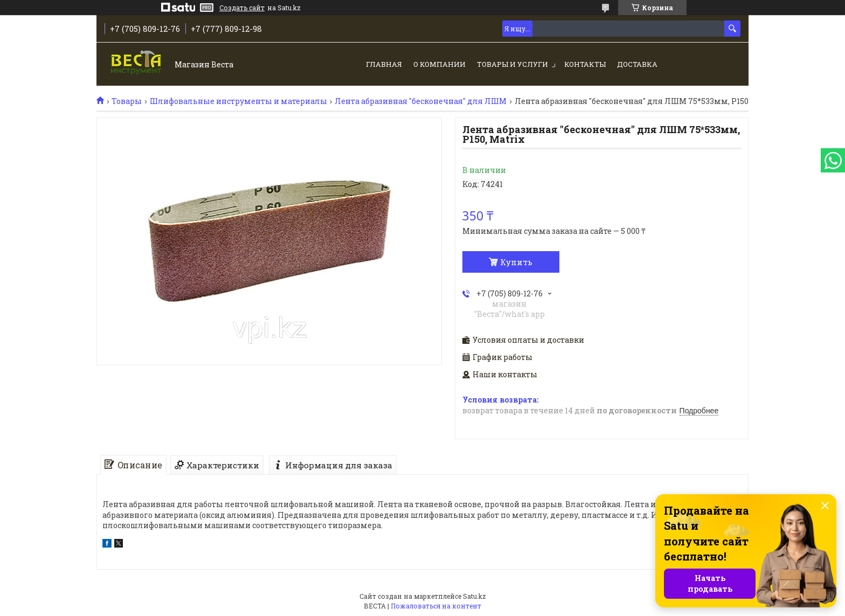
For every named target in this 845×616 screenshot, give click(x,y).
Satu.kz (475, 596)
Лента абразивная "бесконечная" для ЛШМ (421, 101)
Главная (384, 64)
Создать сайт (242, 8)
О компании (439, 64)
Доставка (637, 64)
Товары (127, 101)
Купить (516, 262)
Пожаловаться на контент (436, 606)
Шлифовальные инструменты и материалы (238, 101)
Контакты (585, 64)
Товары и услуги (512, 64)
